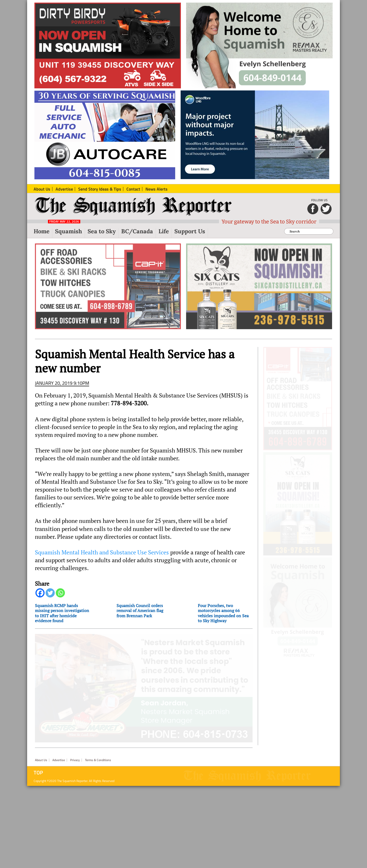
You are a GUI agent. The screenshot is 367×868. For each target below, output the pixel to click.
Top (38, 855)
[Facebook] (40, 596)
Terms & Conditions (98, 842)
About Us (41, 842)
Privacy (75, 842)
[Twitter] (50, 596)
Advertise (59, 842)
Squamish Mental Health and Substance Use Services (102, 555)
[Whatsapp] (60, 596)
